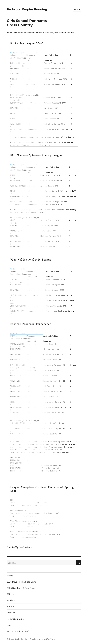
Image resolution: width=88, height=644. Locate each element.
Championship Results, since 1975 (26, 53)
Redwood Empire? (16, 619)
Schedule (12, 607)
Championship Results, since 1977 (26, 333)
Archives (11, 613)
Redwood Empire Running (27, 9)
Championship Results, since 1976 (26, 165)
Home (10, 576)
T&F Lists (11, 594)
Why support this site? (18, 631)
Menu (77, 9)
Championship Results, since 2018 (26, 269)
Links (9, 625)
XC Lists (11, 600)
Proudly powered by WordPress (42, 639)
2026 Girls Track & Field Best (21, 588)
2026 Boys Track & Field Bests (22, 582)
